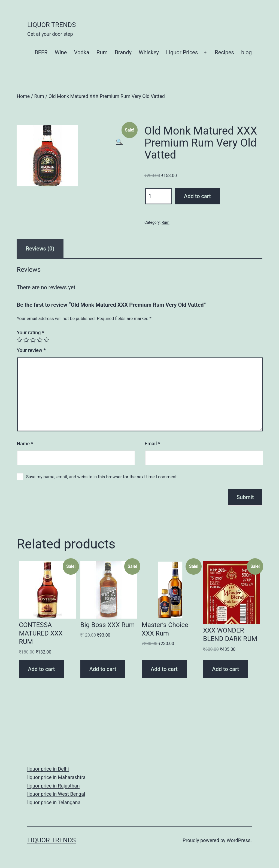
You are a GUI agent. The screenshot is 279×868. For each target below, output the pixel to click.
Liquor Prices (182, 52)
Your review (31, 350)
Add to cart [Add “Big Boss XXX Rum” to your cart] (103, 669)
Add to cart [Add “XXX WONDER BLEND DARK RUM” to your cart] (225, 669)
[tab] (40, 249)
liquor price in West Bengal (56, 794)
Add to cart (197, 196)
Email (152, 444)
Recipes (224, 52)
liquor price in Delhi (48, 769)
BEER (41, 52)
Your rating (30, 332)
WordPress (239, 840)
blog (246, 52)
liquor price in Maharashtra (56, 777)
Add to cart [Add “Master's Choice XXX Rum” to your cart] (164, 669)
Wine (61, 52)
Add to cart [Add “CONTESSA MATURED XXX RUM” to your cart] (41, 669)
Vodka (82, 52)
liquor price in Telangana (54, 802)
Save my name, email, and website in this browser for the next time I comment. (102, 477)
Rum (102, 52)
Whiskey (149, 52)
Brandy (123, 52)
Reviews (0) (40, 249)
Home (23, 96)
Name (25, 444)
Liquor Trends (51, 25)
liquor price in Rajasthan (53, 786)
